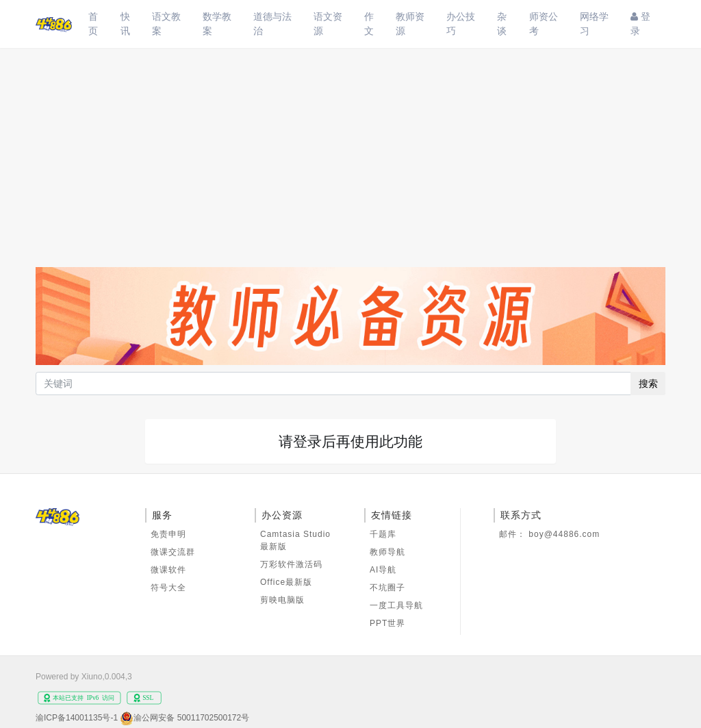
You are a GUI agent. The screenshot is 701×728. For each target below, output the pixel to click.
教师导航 (387, 552)
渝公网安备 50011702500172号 (191, 718)
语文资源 (328, 24)
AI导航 (383, 570)
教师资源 (410, 24)
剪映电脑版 (282, 600)
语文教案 (166, 24)
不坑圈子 (387, 588)
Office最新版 (286, 582)
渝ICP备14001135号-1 (77, 718)
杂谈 (502, 24)
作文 (369, 24)
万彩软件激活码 (291, 564)
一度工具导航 (396, 605)
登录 (640, 24)
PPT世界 (387, 623)
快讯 (125, 24)
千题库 (383, 534)
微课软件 (168, 570)
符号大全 (168, 588)
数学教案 (217, 24)
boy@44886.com (564, 534)
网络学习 (594, 24)
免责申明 (168, 534)
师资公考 (544, 24)
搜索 (648, 384)
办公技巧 (461, 24)
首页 (93, 24)
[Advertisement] (350, 151)
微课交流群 (173, 552)
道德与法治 (272, 24)
